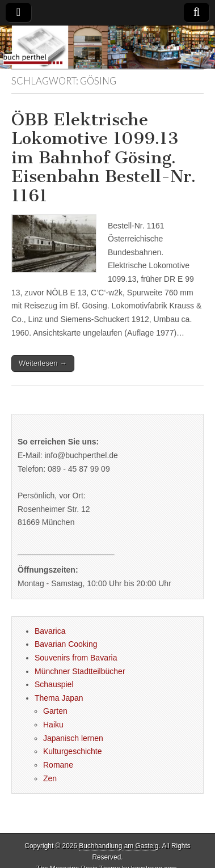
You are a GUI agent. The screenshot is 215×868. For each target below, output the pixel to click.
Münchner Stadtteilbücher (80, 671)
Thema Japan (59, 698)
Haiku (53, 725)
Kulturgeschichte (73, 751)
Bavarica (50, 631)
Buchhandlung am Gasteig (119, 846)
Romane (58, 765)
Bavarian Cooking (66, 644)
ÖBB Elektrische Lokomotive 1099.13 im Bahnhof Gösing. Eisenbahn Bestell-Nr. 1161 (104, 158)
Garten (55, 711)
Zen (50, 778)
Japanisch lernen (73, 738)
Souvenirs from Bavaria (76, 658)
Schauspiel (54, 684)
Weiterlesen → (43, 363)
